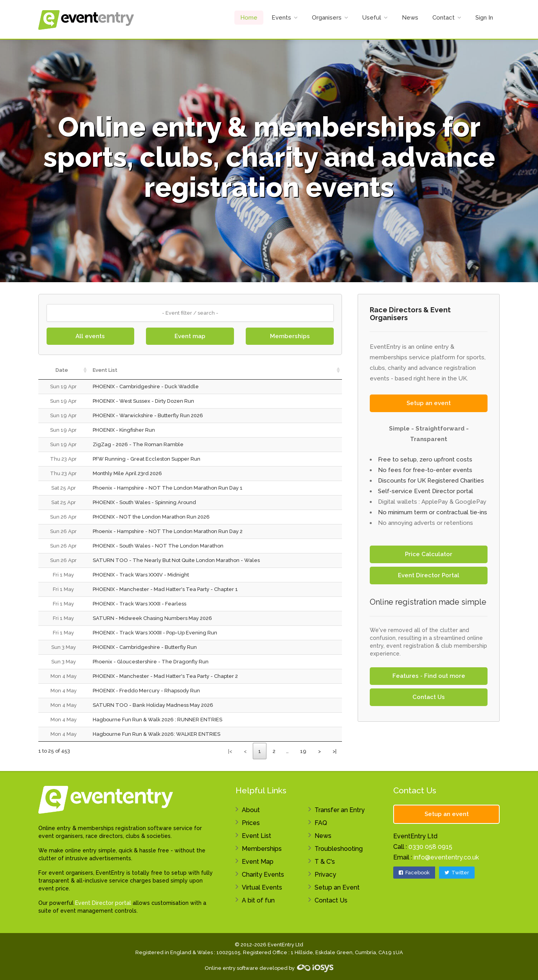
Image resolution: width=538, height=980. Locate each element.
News (410, 18)
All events (90, 336)
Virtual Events (262, 887)
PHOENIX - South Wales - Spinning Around (144, 502)
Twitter (457, 873)
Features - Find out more (429, 676)
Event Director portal (103, 903)
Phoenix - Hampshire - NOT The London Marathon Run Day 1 (168, 488)
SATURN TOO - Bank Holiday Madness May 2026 (153, 705)
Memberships (290, 336)
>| (335, 751)
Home (249, 18)
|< (230, 751)
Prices (251, 823)
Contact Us (429, 697)
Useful (372, 18)
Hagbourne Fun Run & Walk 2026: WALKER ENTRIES (157, 734)
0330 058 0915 (430, 847)
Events (281, 18)
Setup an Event (337, 887)
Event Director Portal (429, 575)
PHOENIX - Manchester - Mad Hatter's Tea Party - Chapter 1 (165, 589)
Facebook (414, 873)
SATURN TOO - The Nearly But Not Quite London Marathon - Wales (176, 560)
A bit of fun (258, 900)
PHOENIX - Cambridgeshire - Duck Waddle (146, 386)
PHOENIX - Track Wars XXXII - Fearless (139, 604)
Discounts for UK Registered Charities (431, 481)
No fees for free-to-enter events (425, 470)
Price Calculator (429, 554)
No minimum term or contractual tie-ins (433, 512)
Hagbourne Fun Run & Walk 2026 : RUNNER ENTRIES (157, 720)
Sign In (484, 18)
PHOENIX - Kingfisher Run (124, 430)
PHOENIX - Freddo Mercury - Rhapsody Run (146, 691)
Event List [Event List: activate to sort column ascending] (105, 370)
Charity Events (263, 875)
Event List (256, 836)
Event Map (258, 862)
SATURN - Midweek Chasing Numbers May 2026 (152, 618)
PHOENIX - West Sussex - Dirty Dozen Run (143, 401)
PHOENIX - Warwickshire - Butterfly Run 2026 (148, 415)
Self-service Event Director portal (426, 491)
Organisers (327, 18)
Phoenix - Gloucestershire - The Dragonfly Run (151, 662)
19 (303, 751)
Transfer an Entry (340, 810)
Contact (444, 18)
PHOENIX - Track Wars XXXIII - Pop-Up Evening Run (155, 633)
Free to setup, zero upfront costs (425, 459)
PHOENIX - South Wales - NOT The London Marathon (158, 546)
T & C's (325, 862)
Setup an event (429, 403)
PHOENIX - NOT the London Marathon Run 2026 (151, 517)
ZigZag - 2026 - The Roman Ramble (138, 444)
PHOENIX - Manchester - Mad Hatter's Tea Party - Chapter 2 (165, 676)
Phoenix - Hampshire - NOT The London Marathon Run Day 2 (168, 531)
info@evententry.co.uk (446, 857)
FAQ (321, 823)
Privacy (325, 875)
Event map (190, 336)
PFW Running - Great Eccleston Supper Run (147, 459)
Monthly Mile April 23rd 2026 (127, 473)
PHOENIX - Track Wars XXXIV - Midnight (141, 575)
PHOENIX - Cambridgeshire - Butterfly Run (145, 647)
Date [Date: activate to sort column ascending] (62, 370)
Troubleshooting (339, 849)
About (251, 810)
